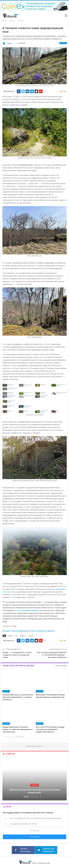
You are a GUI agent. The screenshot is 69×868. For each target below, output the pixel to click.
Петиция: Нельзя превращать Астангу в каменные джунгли (29, 631)
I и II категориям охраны (27, 610)
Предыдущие (8, 737)
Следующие (20, 737)
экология (31, 636)
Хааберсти (23, 636)
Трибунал (35, 785)
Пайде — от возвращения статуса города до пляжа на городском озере (17, 655)
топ (16, 636)
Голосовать (34, 837)
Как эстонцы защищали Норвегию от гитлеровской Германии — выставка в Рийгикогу (52, 655)
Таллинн (63, 43)
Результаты (34, 831)
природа (10, 636)
